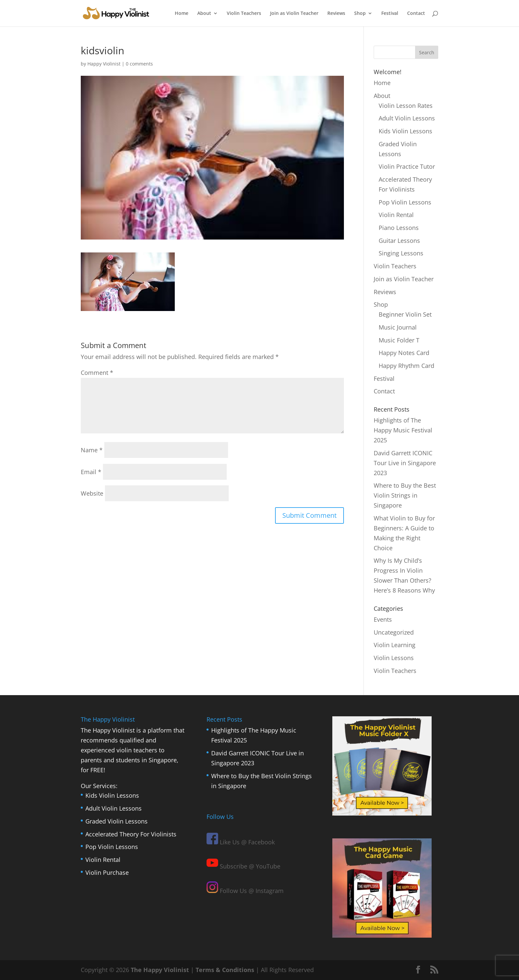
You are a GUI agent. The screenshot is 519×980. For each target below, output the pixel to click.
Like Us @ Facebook (241, 842)
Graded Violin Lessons (117, 821)
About (204, 14)
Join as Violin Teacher (294, 14)
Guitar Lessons (399, 241)
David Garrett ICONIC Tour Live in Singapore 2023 (405, 463)
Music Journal (398, 327)
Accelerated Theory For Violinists (131, 834)
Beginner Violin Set (405, 314)
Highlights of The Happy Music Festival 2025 (403, 430)
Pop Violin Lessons (405, 202)
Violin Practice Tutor (407, 166)
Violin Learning (395, 645)
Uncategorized (394, 632)
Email (91, 472)
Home (182, 14)
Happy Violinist (104, 64)
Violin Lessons (394, 658)
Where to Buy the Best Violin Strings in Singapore (405, 495)
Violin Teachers (244, 14)
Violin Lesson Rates (406, 106)
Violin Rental (396, 215)
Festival (390, 14)
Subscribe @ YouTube (243, 866)
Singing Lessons (401, 253)
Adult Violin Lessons (407, 118)
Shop (360, 14)
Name (92, 450)
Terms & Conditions (225, 970)
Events (383, 619)
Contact (416, 14)
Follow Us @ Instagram (245, 891)
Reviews (336, 14)
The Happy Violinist (160, 970)
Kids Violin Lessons (405, 131)
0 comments (139, 64)
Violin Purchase (107, 872)
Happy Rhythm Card (406, 366)
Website (92, 493)
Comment (97, 373)
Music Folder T (399, 340)
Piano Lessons (399, 228)
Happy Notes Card (404, 353)
